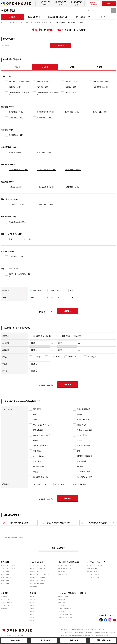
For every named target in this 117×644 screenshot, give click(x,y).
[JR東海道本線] (90, 82)
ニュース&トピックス (8, 602)
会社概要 (4, 596)
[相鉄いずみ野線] (35, 187)
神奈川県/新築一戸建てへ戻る (14, 537)
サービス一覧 (5, 599)
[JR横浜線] (62, 87)
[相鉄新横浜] (62, 187)
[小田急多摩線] (62, 170)
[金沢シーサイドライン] (6, 239)
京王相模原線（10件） (17, 135)
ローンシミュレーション (37, 565)
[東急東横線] (6, 112)
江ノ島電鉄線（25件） (17, 257)
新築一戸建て (63, 602)
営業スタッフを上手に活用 (38, 580)
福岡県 (32, 620)
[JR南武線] (6, 87)
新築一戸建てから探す (8, 565)
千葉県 (99, 67)
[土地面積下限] (40, 343)
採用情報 (4, 608)
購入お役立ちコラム (65, 568)
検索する (61, 46)
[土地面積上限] (67, 343)
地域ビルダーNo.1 (93, 568)
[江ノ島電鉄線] (6, 257)
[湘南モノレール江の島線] (6, 275)
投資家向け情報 (63, 596)
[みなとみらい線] (6, 222)
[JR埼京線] (62, 82)
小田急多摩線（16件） (73, 170)
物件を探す (13, 17)
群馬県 (32, 608)
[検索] (114, 11)
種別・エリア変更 (65, 548)
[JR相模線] (62, 94)
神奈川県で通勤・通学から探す (58, 523)
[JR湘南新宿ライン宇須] (6, 94)
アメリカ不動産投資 (65, 608)
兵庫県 (32, 617)
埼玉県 (72, 67)
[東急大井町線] (90, 112)
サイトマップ (65, 630)
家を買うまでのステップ (37, 568)
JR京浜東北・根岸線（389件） (20, 82)
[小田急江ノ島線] (35, 170)
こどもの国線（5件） (17, 118)
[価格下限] (40, 297)
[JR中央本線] (35, 82)
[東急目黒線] (62, 112)
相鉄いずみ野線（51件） (46, 187)
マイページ (104, 17)
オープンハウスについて (81, 17)
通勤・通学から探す (104, 640)
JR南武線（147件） (16, 87)
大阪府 (32, 614)
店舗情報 (33, 593)
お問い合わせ (79, 633)
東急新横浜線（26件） (45, 118)
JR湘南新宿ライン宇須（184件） (19, 94)
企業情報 (4, 593)
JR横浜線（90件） (72, 87)
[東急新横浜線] (35, 118)
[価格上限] (64, 297)
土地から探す (5, 571)
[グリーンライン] (35, 205)
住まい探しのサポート (36, 17)
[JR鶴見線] (35, 87)
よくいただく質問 (67, 633)
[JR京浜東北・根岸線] (6, 82)
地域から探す (16, 640)
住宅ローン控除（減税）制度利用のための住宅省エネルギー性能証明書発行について (88, 636)
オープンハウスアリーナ (66, 614)
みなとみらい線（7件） (17, 222)
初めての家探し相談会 (37, 583)
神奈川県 (33, 599)
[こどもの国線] (6, 118)
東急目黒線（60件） (72, 112)
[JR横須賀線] (90, 87)
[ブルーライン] (6, 205)
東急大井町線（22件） (101, 112)
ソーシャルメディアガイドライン (97, 630)
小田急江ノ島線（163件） (46, 170)
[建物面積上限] (67, 350)
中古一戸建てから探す (8, 568)
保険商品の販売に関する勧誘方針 (105, 633)
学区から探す (5, 580)
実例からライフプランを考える (40, 574)
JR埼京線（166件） (72, 82)
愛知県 (32, 611)
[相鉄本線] (6, 187)
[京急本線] (6, 153)
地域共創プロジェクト (65, 617)
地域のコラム (63, 574)
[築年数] (40, 371)
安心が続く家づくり (36, 571)
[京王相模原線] (6, 135)
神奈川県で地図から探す (98, 523)
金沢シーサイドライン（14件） (20, 239)
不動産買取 (62, 599)
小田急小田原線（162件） (18, 170)
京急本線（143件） (16, 152)
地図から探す (75, 640)
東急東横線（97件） (16, 112)
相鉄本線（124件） (16, 187)
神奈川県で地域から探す (19, 523)
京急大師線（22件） (44, 152)
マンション (62, 605)
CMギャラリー (6, 605)
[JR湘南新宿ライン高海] (34, 94)
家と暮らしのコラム (65, 565)
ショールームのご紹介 (94, 574)
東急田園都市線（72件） (46, 112)
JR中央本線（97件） (44, 82)
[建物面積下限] (40, 350)
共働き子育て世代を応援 (37, 577)
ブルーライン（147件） (17, 204)
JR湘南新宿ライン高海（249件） (47, 94)
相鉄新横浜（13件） (72, 187)
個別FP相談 (33, 586)
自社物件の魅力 (92, 571)
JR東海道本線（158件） (102, 82)
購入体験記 (62, 571)
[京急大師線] (35, 153)
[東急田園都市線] (35, 112)
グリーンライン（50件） (46, 204)
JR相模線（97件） (72, 93)
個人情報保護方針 (78, 630)
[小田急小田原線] (6, 170)
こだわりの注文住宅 (93, 577)
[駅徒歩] (40, 364)
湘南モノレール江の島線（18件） (19, 275)
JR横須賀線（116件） (101, 87)
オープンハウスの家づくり (95, 565)
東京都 (18, 67)
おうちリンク (63, 611)
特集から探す (5, 583)
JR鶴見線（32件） (44, 87)
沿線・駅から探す (45, 640)
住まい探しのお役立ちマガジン (58, 17)
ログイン (109, 4)
